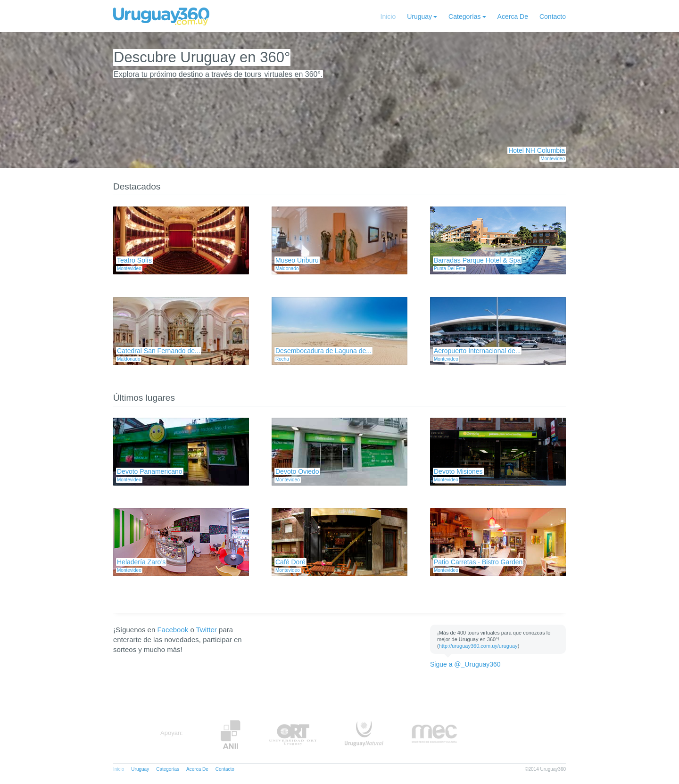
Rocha (282, 359)
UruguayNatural (364, 735)
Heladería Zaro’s (141, 562)
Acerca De (513, 17)
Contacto (553, 17)
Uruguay (419, 17)
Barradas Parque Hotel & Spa (477, 260)
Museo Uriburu (297, 260)
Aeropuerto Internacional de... (477, 351)
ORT (293, 735)
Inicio (388, 17)
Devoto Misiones (458, 471)
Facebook (173, 630)
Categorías (464, 17)
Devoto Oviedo (297, 471)
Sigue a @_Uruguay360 (465, 664)
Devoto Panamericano (150, 471)
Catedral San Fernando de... (159, 351)
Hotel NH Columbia (537, 150)
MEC (435, 735)
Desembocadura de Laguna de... (323, 351)
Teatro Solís (134, 260)
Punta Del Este (450, 268)
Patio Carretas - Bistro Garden (478, 562)
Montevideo (553, 159)
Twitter (207, 630)
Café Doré (290, 562)
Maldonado (287, 268)
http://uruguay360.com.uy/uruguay (478, 646)
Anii (231, 735)
